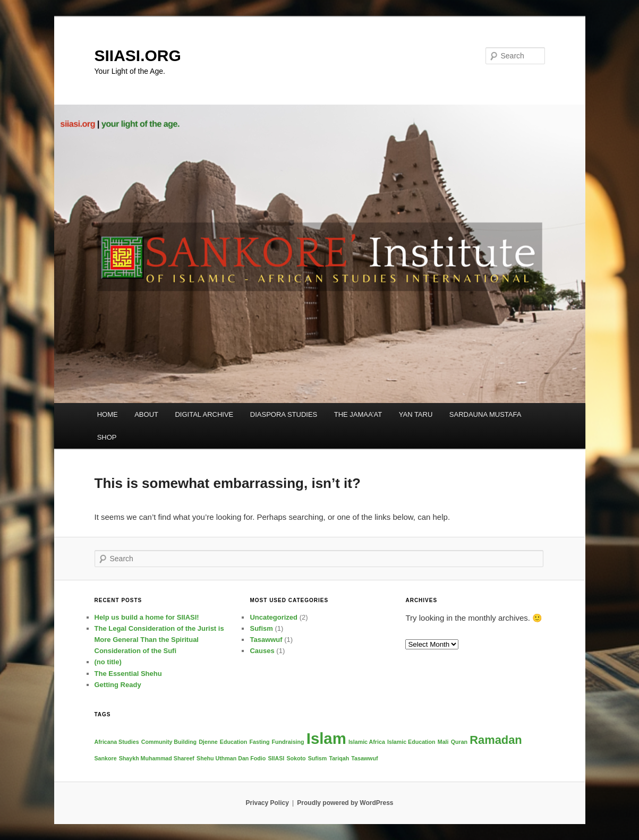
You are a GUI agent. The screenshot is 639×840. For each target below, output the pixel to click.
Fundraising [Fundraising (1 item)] (288, 742)
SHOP (107, 437)
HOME (108, 414)
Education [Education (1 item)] (234, 742)
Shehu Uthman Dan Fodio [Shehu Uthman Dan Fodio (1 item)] (231, 758)
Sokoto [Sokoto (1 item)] (296, 758)
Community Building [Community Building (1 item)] (169, 742)
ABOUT (146, 414)
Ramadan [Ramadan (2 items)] (496, 740)
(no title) (108, 662)
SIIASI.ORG (138, 55)
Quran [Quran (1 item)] (459, 742)
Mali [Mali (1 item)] (443, 742)
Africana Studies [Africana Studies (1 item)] (117, 742)
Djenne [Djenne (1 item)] (208, 742)
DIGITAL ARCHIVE (204, 414)
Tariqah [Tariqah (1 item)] (339, 758)
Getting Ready (118, 685)
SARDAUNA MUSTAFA (485, 414)
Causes (262, 651)
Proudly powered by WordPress (345, 803)
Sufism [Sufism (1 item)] (318, 758)
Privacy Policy (267, 803)
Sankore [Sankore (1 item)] (106, 758)
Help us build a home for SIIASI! (147, 617)
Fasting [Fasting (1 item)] (260, 742)
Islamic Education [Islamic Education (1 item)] (411, 742)
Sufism (261, 628)
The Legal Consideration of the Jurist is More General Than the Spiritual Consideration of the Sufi (159, 640)
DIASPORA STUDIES (284, 414)
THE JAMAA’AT (358, 414)
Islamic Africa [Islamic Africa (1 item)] (367, 742)
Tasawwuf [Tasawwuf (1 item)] (364, 758)
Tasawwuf (266, 640)
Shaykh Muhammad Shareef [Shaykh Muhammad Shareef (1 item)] (157, 758)
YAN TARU (416, 414)
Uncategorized (274, 617)
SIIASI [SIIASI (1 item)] (276, 758)
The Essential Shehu (128, 674)
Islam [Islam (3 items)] (326, 738)
